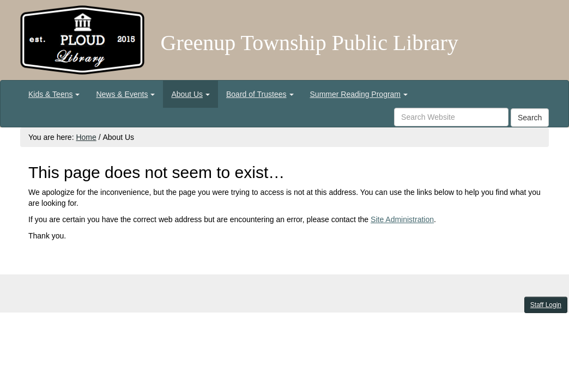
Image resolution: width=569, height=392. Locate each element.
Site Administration (402, 219)
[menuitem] (54, 94)
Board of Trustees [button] (260, 94)
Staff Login (546, 305)
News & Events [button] (125, 94)
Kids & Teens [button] (54, 94)
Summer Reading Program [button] (359, 94)
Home (86, 137)
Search (530, 118)
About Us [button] (190, 94)
